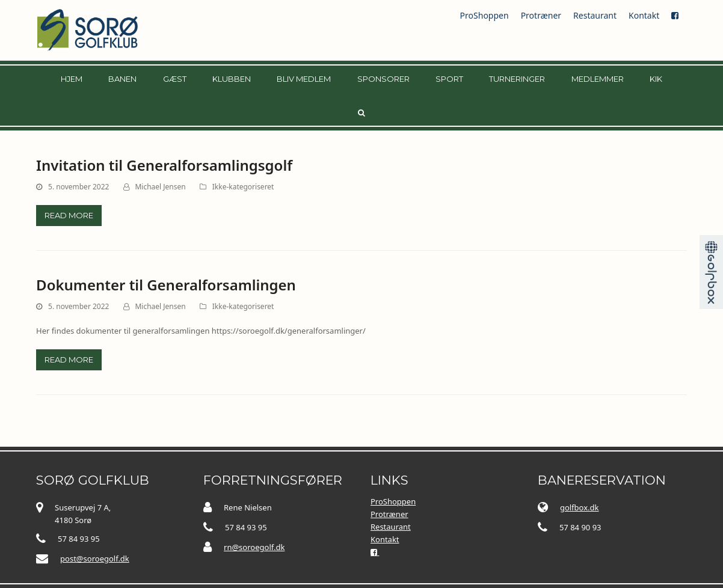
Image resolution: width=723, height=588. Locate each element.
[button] (361, 112)
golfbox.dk (580, 507)
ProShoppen (485, 15)
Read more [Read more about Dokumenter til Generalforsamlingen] (69, 360)
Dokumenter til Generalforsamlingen (166, 285)
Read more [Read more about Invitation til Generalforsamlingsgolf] (69, 215)
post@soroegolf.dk (95, 558)
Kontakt (644, 15)
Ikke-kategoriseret (243, 187)
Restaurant (595, 15)
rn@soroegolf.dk (254, 547)
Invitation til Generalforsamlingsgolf (164, 165)
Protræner (541, 15)
